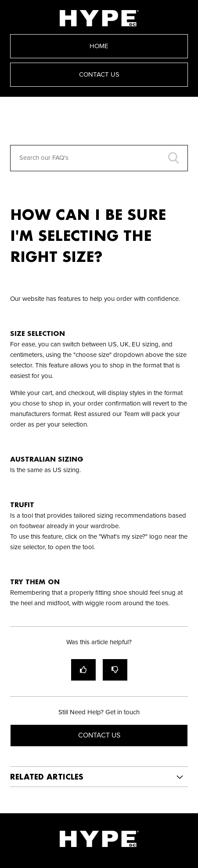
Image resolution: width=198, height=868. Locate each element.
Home (99, 46)
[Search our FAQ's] (99, 158)
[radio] (83, 670)
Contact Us (99, 75)
